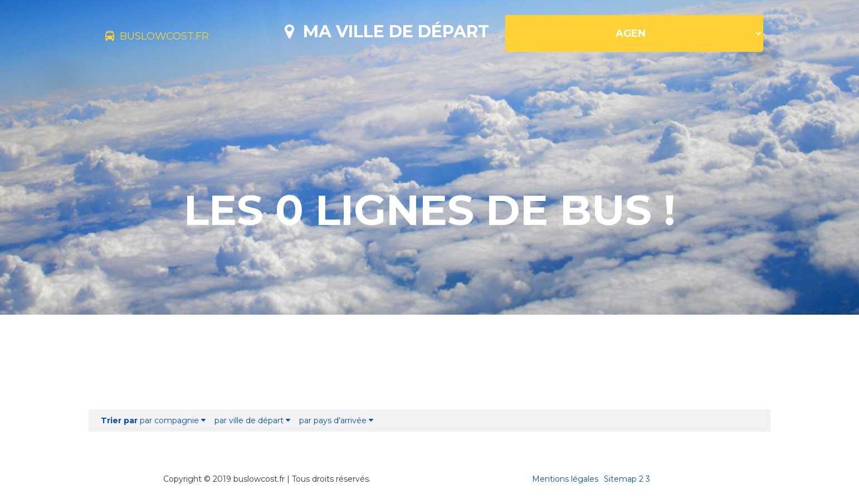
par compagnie (153, 420)
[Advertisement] (429, 362)
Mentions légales (565, 479)
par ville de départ (252, 420)
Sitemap (620, 479)
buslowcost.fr (176, 38)
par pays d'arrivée (336, 420)
